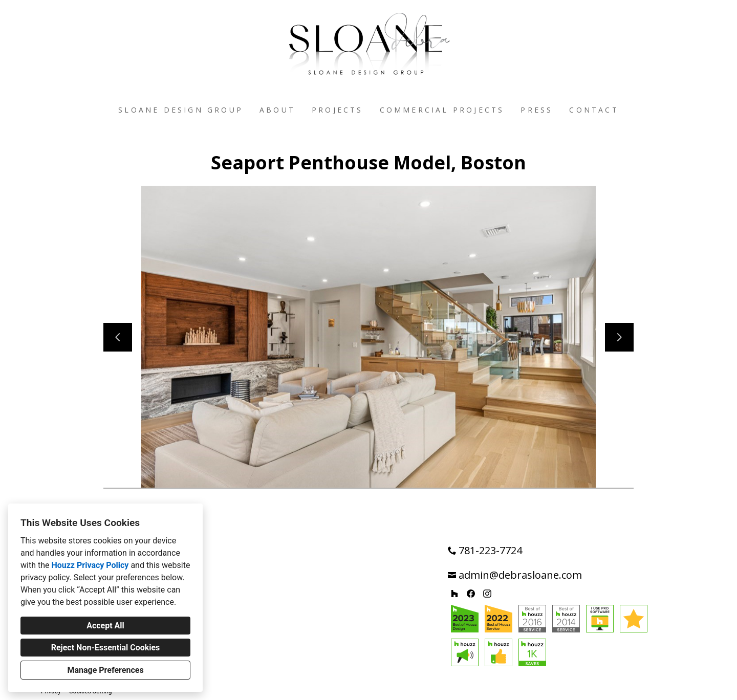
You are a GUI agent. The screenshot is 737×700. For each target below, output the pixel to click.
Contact (594, 110)
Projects (338, 110)
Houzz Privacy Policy (90, 565)
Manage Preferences (105, 670)
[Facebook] (471, 594)
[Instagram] (487, 594)
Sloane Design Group (181, 110)
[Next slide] (619, 337)
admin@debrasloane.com (520, 575)
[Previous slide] (118, 337)
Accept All (105, 626)
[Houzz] (454, 594)
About (277, 110)
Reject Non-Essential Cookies (106, 648)
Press (537, 110)
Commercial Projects (442, 110)
